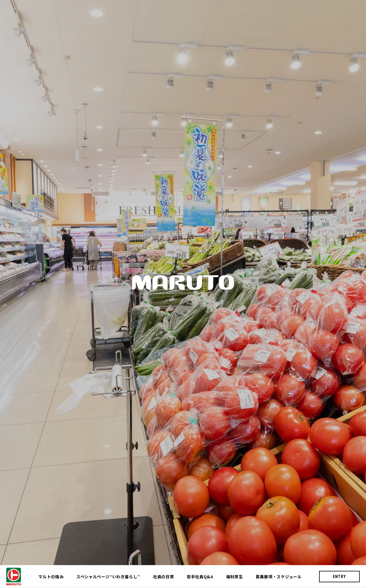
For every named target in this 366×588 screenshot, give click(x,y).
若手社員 (200, 577)
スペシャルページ (108, 577)
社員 (164, 577)
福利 (235, 577)
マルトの (51, 577)
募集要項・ (279, 577)
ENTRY (340, 577)
